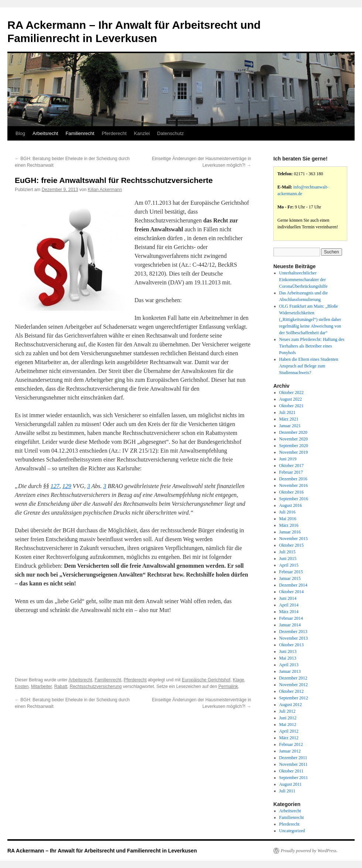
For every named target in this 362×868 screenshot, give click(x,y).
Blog (20, 133)
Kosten (22, 687)
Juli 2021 (287, 412)
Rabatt (61, 687)
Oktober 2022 (291, 392)
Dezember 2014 (293, 585)
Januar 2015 (290, 578)
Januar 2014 (290, 625)
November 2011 (293, 764)
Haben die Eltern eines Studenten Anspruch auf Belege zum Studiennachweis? (309, 366)
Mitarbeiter (41, 687)
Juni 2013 (288, 651)
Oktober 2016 (291, 492)
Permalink (228, 687)
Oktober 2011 (291, 771)
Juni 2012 (288, 718)
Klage (238, 680)
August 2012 (291, 705)
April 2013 (289, 665)
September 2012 (294, 698)
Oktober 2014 (291, 592)
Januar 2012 (290, 751)
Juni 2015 (288, 559)
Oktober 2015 (291, 545)
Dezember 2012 (293, 678)
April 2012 (289, 731)
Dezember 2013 (293, 632)
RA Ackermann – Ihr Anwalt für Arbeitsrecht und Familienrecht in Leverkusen (102, 851)
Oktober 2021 (291, 406)
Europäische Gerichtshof (206, 680)
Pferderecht (114, 133)
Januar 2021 (290, 426)
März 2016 (289, 525)
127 (55, 486)
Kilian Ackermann (105, 190)
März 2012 (289, 738)
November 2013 (294, 638)
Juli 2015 (287, 552)
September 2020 (294, 446)
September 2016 (294, 499)
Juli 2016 (287, 512)
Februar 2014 (291, 618)
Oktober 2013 (291, 645)
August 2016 (291, 505)
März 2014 (289, 612)
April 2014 (289, 605)
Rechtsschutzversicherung (96, 687)
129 (67, 486)
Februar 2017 (291, 472)
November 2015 (294, 539)
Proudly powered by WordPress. (309, 851)
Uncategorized (292, 831)
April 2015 (289, 565)
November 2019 (294, 452)
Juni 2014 (288, 598)
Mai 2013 (288, 658)
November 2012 (294, 685)
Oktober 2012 (291, 691)
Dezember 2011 (293, 758)
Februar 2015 (291, 572)
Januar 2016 (290, 532)
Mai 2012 (288, 725)
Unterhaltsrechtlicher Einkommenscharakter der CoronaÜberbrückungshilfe (303, 280)
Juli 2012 (287, 711)
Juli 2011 (287, 791)
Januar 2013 (290, 671)
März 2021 (289, 419)
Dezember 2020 (293, 432)
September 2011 (294, 778)
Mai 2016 (288, 519)
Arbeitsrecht (45, 133)
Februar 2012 (291, 744)
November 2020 (294, 439)
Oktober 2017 (291, 466)
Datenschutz (170, 133)
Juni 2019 (288, 459)
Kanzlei (142, 133)
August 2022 (291, 399)
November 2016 (294, 485)
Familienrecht (80, 133)
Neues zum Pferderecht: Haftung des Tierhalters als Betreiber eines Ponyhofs (312, 346)
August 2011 (291, 784)
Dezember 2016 (293, 479)
